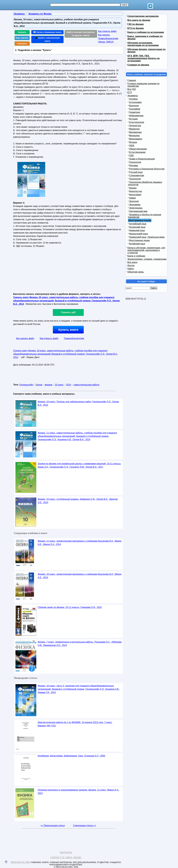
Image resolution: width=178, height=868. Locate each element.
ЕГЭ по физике (136, 28)
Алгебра (133, 99)
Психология (135, 162)
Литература (135, 126)
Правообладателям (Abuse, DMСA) (108, 40)
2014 (69, 385)
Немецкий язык (137, 230)
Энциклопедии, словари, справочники (147, 259)
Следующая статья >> (84, 826)
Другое (131, 265)
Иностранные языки (139, 240)
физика (49, 385)
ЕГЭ (130, 92)
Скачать (22, 32)
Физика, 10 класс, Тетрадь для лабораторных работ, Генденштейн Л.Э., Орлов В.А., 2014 (78, 403)
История (133, 119)
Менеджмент (136, 139)
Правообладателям (74, 338)
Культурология (137, 122)
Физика (133, 188)
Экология (134, 201)
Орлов (39, 385)
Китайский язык (137, 244)
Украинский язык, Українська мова (147, 237)
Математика (135, 132)
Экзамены (133, 96)
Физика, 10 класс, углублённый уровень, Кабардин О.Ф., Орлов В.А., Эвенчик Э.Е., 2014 (78, 501)
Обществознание (138, 149)
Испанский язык (137, 227)
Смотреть (22, 43)
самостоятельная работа (86, 385)
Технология (135, 179)
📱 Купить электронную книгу (47, 39)
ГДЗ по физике (136, 24)
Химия (132, 198)
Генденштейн (26, 385)
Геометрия (135, 112)
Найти (131, 269)
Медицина (134, 136)
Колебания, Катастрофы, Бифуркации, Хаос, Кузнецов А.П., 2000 (71, 756)
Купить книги (68, 330)
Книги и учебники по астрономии (146, 32)
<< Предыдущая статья (53, 826)
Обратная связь (136, 272)
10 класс (59, 385)
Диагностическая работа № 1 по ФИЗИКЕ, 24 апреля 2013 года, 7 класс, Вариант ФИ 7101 (75, 724)
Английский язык (138, 224)
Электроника (136, 208)
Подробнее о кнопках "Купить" (35, 50)
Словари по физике (138, 65)
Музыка (133, 142)
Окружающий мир (138, 211)
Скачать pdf (68, 312)
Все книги (132, 262)
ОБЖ (132, 146)
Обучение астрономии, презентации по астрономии (143, 44)
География (135, 109)
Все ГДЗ (132, 89)
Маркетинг (134, 129)
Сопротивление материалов (143, 16)
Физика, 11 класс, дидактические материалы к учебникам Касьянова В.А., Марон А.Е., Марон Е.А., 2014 (80, 543)
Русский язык (136, 172)
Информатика (136, 116)
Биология (134, 106)
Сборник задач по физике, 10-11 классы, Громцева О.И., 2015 (70, 607)
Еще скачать (22, 38)
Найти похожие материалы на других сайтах (81, 34)
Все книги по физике (139, 20)
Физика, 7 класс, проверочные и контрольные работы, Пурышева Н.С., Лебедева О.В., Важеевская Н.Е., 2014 (80, 644)
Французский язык (138, 234)
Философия (135, 195)
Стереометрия (137, 175)
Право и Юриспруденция (142, 159)
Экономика (135, 205)
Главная (132, 80)
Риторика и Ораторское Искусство (147, 169)
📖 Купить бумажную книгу (47, 32)
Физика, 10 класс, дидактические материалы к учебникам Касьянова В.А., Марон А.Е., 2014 (80, 576)
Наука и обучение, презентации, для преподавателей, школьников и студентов (146, 250)
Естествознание (137, 152)
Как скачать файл (25, 338)
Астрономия (135, 102)
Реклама (133, 165)
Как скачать (104, 35)
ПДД (131, 156)
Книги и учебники (136, 256)
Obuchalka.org (20, 862)
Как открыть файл (107, 31)
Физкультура (136, 191)
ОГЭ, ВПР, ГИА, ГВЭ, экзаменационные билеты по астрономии (144, 58)
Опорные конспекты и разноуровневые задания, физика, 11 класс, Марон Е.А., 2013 (79, 792)
